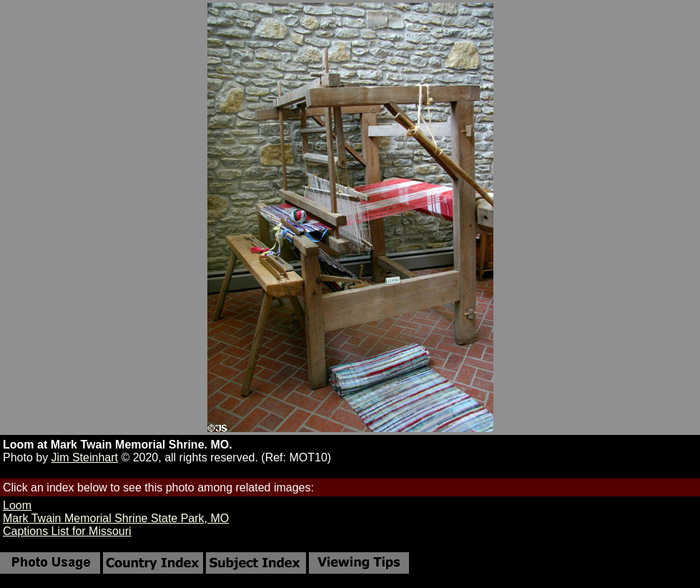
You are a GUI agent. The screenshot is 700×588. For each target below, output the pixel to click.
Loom (17, 505)
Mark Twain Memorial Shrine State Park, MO (116, 518)
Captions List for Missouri (67, 531)
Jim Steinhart (85, 457)
